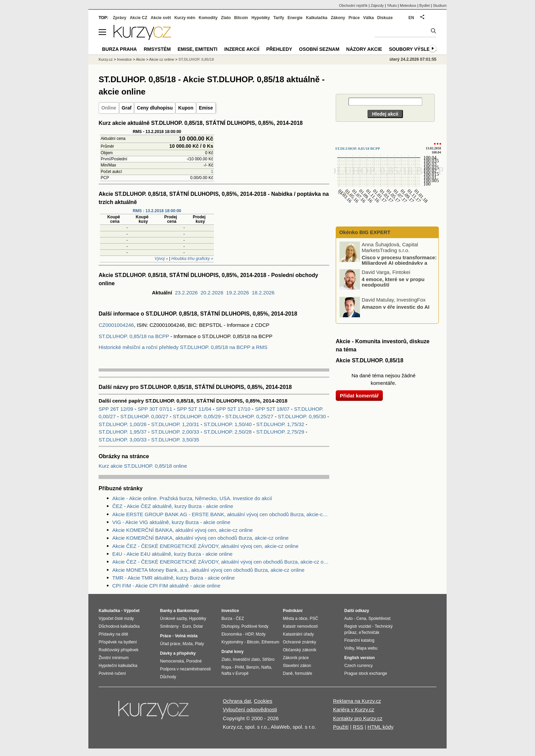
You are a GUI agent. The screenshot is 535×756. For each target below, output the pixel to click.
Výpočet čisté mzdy (116, 619)
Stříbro (268, 659)
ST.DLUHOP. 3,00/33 (123, 440)
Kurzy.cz (106, 59)
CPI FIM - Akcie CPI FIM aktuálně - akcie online (166, 586)
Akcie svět (161, 18)
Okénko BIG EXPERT (364, 232)
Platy (199, 644)
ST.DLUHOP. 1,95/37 (123, 432)
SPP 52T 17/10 (234, 409)
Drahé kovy (233, 652)
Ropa (226, 667)
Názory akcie (364, 49)
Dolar (198, 626)
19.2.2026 (238, 293)
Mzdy (261, 634)
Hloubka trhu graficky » (192, 259)
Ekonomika (232, 634)
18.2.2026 (263, 293)
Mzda (187, 644)
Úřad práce (170, 644)
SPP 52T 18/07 (273, 409)
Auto (349, 619)
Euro (186, 626)
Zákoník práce (296, 658)
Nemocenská (172, 661)
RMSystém (157, 49)
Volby (349, 648)
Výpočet (132, 611)
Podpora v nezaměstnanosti (185, 669)
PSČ (314, 619)
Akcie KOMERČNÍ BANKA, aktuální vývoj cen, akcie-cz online (183, 530)
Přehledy (279, 49)
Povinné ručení (112, 673)
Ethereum (270, 642)
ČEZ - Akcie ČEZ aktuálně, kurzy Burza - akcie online (173, 506)
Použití (341, 727)
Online (109, 108)
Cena (361, 619)
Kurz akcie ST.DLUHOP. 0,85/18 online (143, 466)
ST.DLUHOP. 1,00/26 (123, 424)
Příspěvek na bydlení (118, 642)
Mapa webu (367, 648)
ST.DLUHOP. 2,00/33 (175, 432)
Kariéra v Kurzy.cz (354, 709)
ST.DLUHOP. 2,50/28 (228, 432)
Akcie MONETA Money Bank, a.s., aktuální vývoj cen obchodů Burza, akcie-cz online (208, 570)
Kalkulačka (317, 18)
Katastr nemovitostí (300, 626)
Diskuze (385, 18)
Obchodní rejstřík (353, 5)
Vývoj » (161, 259)
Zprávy (120, 18)
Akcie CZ (138, 18)
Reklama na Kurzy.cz (357, 701)
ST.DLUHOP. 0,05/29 (197, 416)
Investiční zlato (246, 659)
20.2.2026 (212, 293)
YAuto (392, 5)
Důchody (168, 677)
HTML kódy (380, 727)
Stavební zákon (297, 666)
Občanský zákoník (300, 650)
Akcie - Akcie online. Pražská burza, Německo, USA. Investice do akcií (192, 498)
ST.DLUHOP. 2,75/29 (280, 432)
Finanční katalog (359, 640)
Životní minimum (114, 658)
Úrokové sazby (173, 619)
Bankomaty (188, 611)
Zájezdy (377, 5)
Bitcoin (241, 18)
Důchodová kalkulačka (119, 626)
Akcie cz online (162, 59)
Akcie (140, 59)
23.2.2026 (186, 293)
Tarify (279, 18)
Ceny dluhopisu (155, 108)
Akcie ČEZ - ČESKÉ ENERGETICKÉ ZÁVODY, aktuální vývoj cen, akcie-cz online (205, 546)
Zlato (226, 18)
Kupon (186, 108)
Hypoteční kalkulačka (118, 666)
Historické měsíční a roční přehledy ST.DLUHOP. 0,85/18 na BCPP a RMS (183, 347)
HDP (249, 634)
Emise (206, 108)
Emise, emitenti (198, 49)
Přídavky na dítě (113, 634)
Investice (124, 59)
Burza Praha (119, 49)
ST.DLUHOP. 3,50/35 (175, 440)
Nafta (266, 667)
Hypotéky (261, 18)
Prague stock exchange (366, 673)
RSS (358, 727)
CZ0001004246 (116, 325)
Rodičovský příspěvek (119, 650)
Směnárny (169, 626)
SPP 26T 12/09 (117, 409)
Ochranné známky (299, 642)
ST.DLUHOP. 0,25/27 (249, 416)
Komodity (208, 18)
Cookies (263, 701)
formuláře (303, 673)
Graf (127, 108)
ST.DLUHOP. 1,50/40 (228, 424)
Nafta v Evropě (235, 673)
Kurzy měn (185, 18)
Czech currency (358, 666)
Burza (227, 619)
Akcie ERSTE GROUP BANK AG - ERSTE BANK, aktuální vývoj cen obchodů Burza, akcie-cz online (221, 514)
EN (411, 18)
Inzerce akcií (242, 49)
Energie (295, 18)
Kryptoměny (232, 642)
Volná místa (186, 636)
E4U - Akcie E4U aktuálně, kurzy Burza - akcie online (172, 554)
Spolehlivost (380, 619)
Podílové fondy (255, 626)
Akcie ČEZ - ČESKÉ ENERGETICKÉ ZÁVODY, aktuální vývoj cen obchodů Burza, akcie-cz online (221, 562)
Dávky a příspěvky (178, 653)
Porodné (194, 661)
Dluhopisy (230, 626)
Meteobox (408, 5)
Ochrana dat (237, 701)
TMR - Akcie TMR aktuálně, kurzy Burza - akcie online (173, 578)
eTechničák (369, 633)
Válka (368, 18)
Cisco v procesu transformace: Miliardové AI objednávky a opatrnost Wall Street (389, 263)
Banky (166, 611)
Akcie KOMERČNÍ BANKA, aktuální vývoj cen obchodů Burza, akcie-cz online (200, 538)
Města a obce (295, 619)
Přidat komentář (359, 396)
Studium (440, 5)
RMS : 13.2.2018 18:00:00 (157, 211)
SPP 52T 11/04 (195, 409)
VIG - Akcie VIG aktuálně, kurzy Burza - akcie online (171, 522)
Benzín (253, 667)
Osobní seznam (319, 49)
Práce (354, 18)
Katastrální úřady (298, 634)
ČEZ (240, 619)
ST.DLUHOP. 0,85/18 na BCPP (134, 336)
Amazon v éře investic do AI (396, 307)
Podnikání (293, 611)
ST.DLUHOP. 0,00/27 (144, 416)
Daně (288, 673)
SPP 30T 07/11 (156, 409)
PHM (239, 667)
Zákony (338, 18)
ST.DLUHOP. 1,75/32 (280, 424)
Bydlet (425, 5)
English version (359, 658)
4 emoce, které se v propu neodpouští (393, 282)
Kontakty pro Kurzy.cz (358, 718)
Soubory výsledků (415, 49)
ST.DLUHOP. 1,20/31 (175, 424)
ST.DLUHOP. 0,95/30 (302, 416)
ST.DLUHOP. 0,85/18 (196, 59)
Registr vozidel (358, 626)
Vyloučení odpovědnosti (250, 709)
